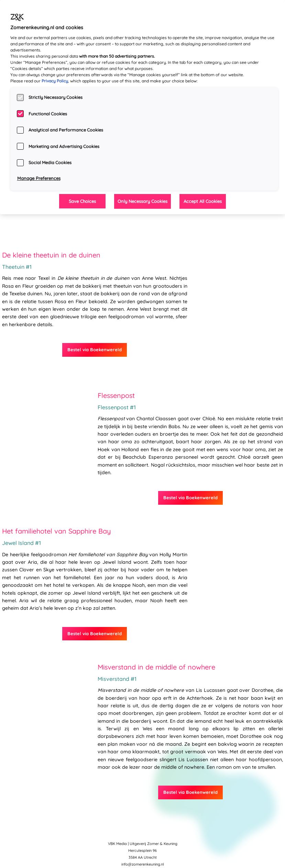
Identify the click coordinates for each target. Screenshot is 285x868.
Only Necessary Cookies (142, 201)
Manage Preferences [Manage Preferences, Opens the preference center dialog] (39, 178)
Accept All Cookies (203, 201)
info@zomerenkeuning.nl (143, 864)
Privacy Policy (55, 81)
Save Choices (82, 201)
